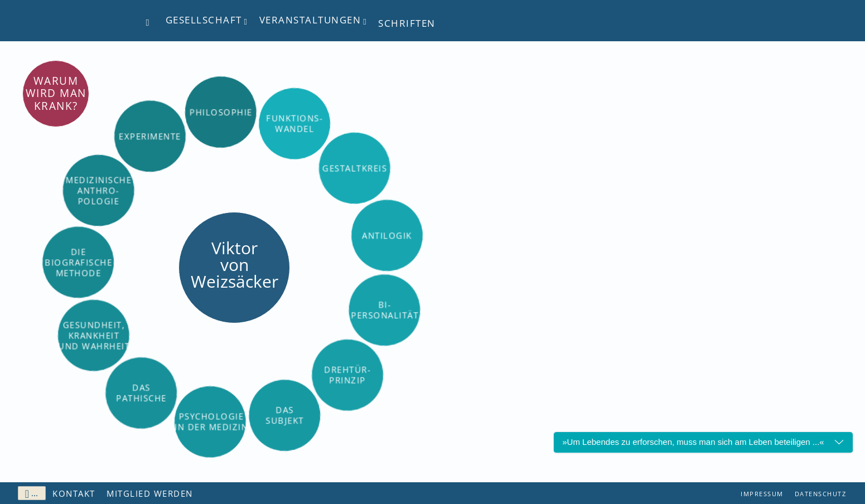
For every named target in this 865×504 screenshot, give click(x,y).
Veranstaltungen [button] (310, 20)
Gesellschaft (204, 20)
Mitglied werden (150, 493)
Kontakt (74, 493)
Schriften (407, 23)
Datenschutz (821, 494)
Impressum (762, 494)
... (32, 493)
